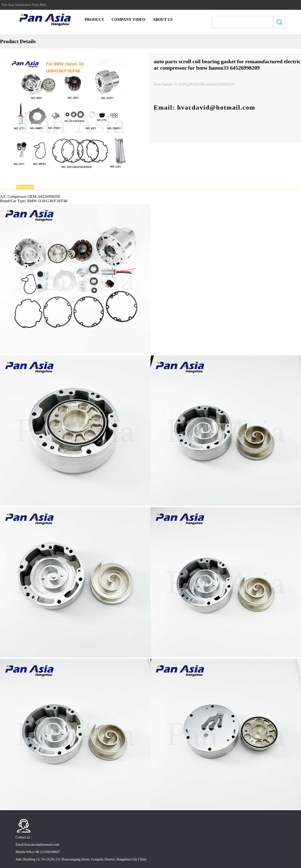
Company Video (128, 19)
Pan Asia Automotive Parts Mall (24, 5)
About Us (163, 19)
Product (94, 19)
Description (25, 187)
